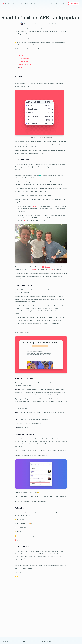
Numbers (22, 67)
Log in (64, 3)
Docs (46, 4)
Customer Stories (24, 59)
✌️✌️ (17, 576)
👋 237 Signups (20, 532)
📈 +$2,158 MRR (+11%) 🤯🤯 (24, 524)
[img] (22, 4)
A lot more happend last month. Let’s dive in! (29, 49)
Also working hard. (22, 428)
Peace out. (18, 572)
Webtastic (34, 269)
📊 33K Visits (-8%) (21, 528)
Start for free (74, 3)
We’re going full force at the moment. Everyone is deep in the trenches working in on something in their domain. (41, 384)
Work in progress (24, 61)
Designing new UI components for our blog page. (32, 419)
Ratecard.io (35, 206)
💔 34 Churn (19, 540)
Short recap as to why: (22, 38)
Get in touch (53, 4)
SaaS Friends (23, 56)
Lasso (25, 220)
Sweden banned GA (25, 64)
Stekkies (50, 269)
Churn (20, 53)
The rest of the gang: (21, 408)
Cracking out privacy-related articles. (28, 423)
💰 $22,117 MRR (20, 519)
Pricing (27, 4)
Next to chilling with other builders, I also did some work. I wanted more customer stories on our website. (40, 291)
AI (32, 4)
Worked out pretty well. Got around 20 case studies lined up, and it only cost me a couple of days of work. (40, 331)
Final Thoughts (23, 70)
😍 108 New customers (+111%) (24, 536)
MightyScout (46, 267)
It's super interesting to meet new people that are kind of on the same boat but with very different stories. (41, 201)
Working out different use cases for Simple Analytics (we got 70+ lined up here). (40, 414)
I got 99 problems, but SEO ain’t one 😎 (27, 492)
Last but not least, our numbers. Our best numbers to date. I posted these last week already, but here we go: (40, 514)
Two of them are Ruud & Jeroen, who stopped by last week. (33, 195)
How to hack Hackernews (31, 499)
